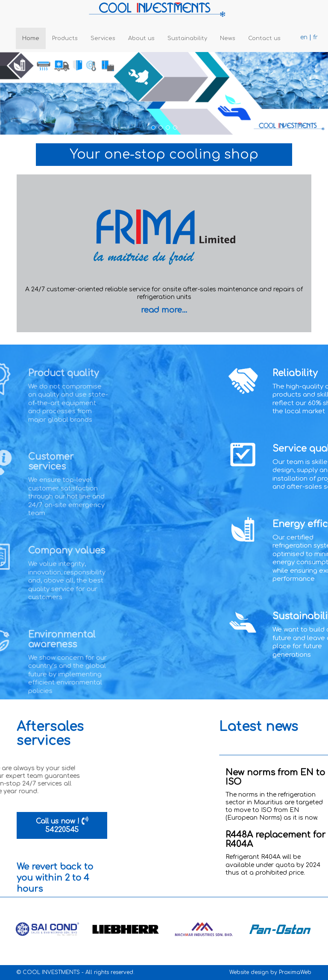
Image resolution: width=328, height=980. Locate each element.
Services (103, 38)
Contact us (264, 38)
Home (31, 38)
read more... (164, 310)
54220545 (62, 830)
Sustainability (187, 38)
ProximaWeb (295, 972)
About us (141, 38)
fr (315, 37)
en (304, 37)
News (228, 38)
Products (65, 38)
